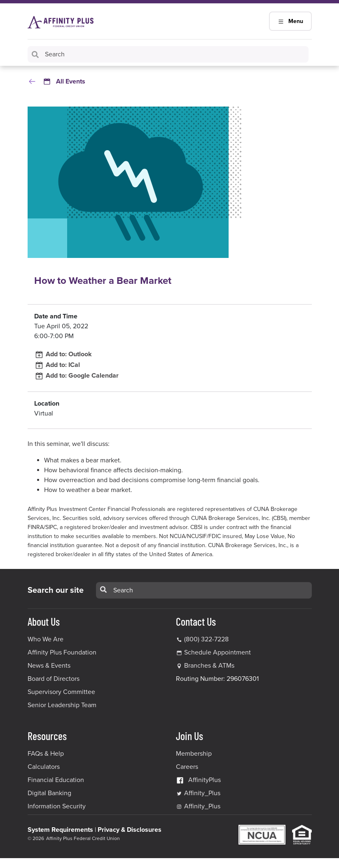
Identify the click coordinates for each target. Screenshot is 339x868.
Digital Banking (49, 793)
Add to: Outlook (63, 354)
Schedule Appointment (217, 652)
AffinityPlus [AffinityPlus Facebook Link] (198, 780)
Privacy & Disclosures (130, 830)
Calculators (44, 767)
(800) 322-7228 (202, 639)
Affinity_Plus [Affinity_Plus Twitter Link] (198, 793)
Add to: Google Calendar (76, 376)
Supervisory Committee (61, 692)
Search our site (56, 590)
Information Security (57, 806)
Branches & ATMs (209, 666)
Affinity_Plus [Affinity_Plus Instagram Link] (198, 806)
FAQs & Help (46, 754)
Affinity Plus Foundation (62, 652)
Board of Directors (54, 679)
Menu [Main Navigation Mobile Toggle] (290, 21)
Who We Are (46, 639)
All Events (56, 81)
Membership (194, 754)
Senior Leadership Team (62, 705)
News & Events (49, 666)
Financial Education (56, 780)
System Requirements (60, 830)
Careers (187, 767)
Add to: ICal (57, 365)
